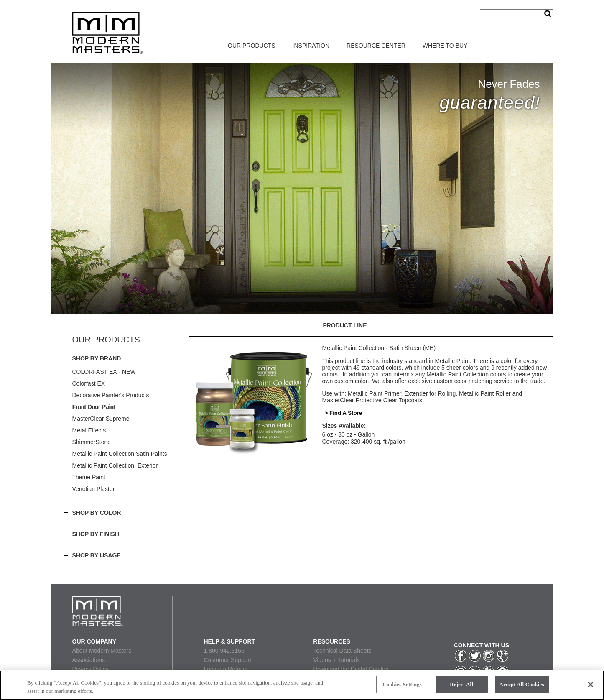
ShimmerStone (92, 442)
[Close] (591, 685)
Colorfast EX (89, 383)
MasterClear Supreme (101, 419)
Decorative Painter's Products (111, 395)
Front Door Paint (94, 407)
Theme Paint (89, 477)
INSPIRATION (311, 46)
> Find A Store (344, 413)
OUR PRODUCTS (252, 46)
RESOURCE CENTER (376, 46)
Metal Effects (89, 430)
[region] (302, 685)
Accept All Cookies (522, 684)
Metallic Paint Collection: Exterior (115, 465)
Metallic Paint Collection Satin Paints (120, 454)
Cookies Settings (402, 684)
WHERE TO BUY (445, 46)
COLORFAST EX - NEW (104, 372)
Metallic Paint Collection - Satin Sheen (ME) (379, 348)
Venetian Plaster (94, 489)
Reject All (461, 684)
